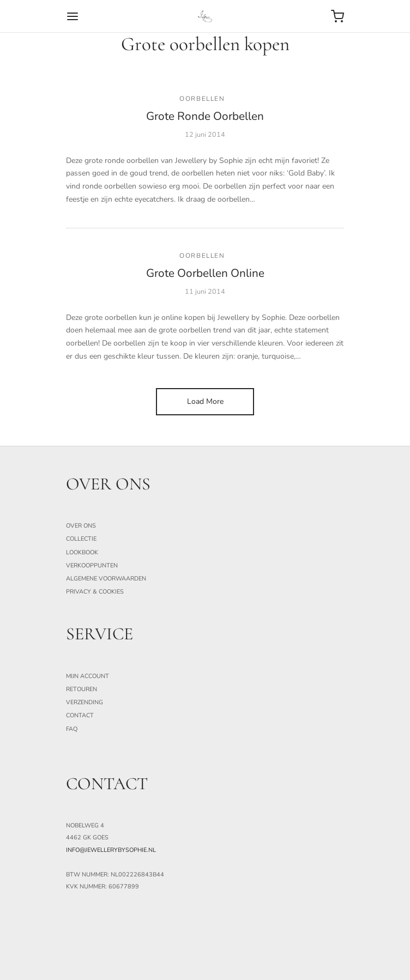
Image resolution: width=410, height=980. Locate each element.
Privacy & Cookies (95, 592)
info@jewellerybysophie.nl (111, 850)
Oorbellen (202, 99)
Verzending (85, 702)
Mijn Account (88, 676)
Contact (80, 715)
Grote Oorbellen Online (205, 273)
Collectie (81, 539)
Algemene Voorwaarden (106, 579)
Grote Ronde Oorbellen (205, 116)
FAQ (72, 729)
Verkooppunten (92, 565)
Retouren (82, 689)
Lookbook (82, 552)
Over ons (81, 526)
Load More (205, 401)
